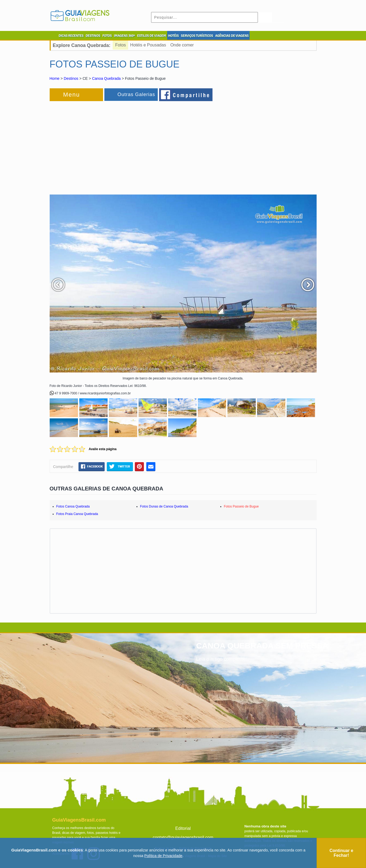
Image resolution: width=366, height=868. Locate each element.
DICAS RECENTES (71, 36)
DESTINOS (93, 36)
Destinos (71, 78)
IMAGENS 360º (125, 36)
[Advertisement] (108, 145)
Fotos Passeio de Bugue (241, 506)
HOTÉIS (174, 36)
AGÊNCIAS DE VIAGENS (232, 36)
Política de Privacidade (163, 856)
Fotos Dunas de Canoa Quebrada (164, 506)
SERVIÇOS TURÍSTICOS (197, 36)
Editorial (183, 828)
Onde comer (182, 45)
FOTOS (107, 36)
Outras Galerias (136, 94)
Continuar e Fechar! (341, 853)
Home (55, 78)
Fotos (121, 45)
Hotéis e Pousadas (148, 45)
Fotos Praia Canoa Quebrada (77, 514)
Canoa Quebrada (106, 78)
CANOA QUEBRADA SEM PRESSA (262, 646)
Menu (72, 95)
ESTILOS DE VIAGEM (152, 36)
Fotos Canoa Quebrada (73, 506)
